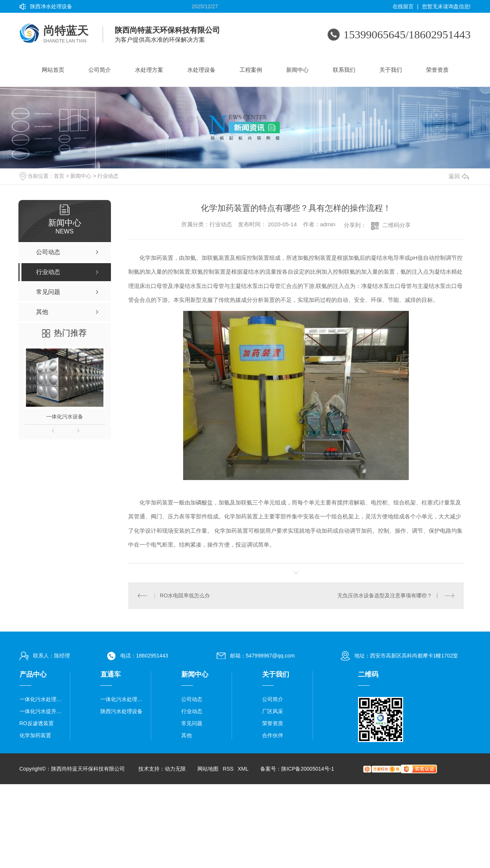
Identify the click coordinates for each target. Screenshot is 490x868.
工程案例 (251, 70)
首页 (59, 176)
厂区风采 (273, 711)
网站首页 (53, 70)
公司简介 (100, 70)
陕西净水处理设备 (51, 6)
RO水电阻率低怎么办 (185, 595)
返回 (459, 176)
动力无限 (175, 769)
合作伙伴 (273, 735)
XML (243, 769)
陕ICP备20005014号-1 (308, 769)
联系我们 (344, 70)
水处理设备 (201, 70)
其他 (187, 735)
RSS (228, 769)
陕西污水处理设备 (121, 711)
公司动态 (192, 699)
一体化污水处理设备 (42, 699)
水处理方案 (149, 70)
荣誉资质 (437, 70)
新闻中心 (297, 70)
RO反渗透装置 (37, 723)
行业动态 (108, 176)
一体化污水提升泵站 (42, 711)
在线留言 (403, 6)
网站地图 (208, 769)
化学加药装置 (35, 735)
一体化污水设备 (65, 417)
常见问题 (192, 723)
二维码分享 (397, 225)
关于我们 (391, 70)
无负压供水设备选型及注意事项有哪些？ (385, 595)
